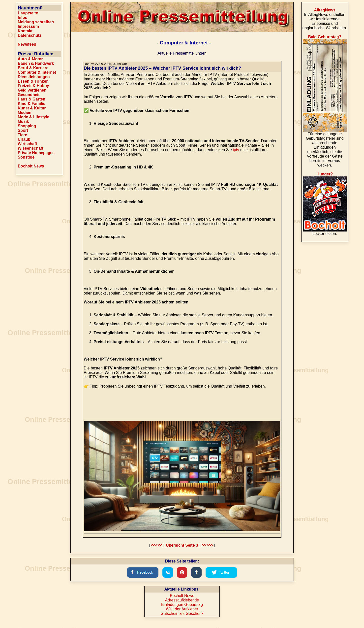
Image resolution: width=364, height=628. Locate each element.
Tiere (23, 135)
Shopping (27, 126)
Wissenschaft (31, 148)
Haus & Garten (32, 99)
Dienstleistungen (34, 77)
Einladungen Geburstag (182, 605)
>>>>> (208, 545)
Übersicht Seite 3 (182, 545)
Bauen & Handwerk (36, 63)
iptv (236, 150)
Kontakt (25, 31)
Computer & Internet (37, 72)
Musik (23, 121)
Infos (23, 17)
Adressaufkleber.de (182, 600)
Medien (25, 113)
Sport (23, 130)
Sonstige (26, 157)
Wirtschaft (28, 144)
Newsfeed (27, 44)
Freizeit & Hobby (33, 86)
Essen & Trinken (33, 81)
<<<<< (156, 545)
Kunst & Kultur (32, 108)
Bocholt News (31, 166)
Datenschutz (30, 35)
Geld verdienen (32, 90)
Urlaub (24, 139)
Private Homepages (36, 153)
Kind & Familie (32, 104)
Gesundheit (29, 95)
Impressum (28, 26)
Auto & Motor (30, 59)
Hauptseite (28, 13)
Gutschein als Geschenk (182, 613)
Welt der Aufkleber (182, 609)
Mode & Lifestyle (34, 117)
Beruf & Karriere (33, 68)
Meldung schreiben (36, 22)
